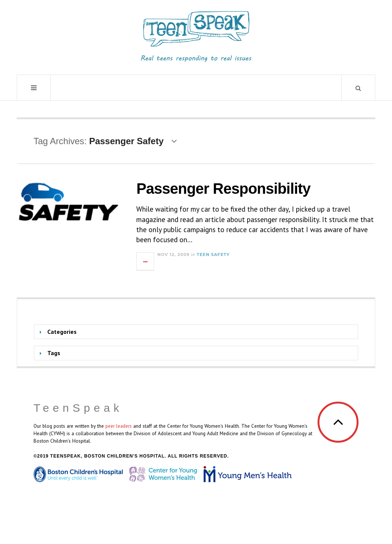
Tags (54, 353)
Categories (62, 332)
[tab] (196, 332)
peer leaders (119, 426)
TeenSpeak (78, 408)
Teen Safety (213, 254)
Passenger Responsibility (223, 189)
